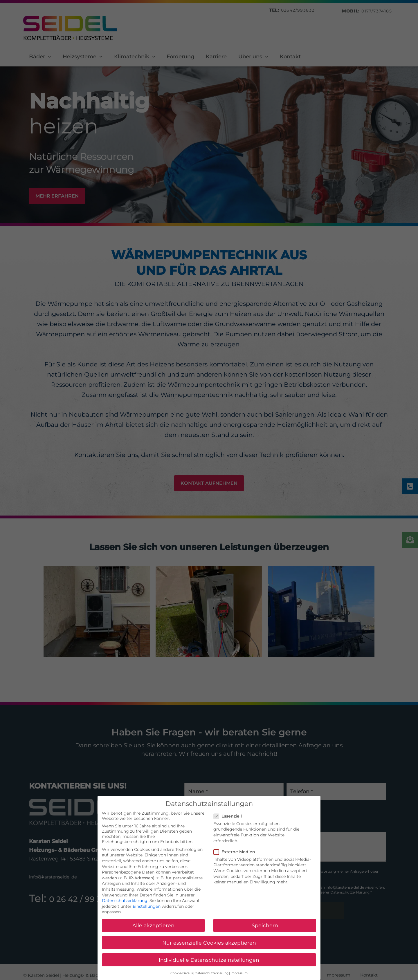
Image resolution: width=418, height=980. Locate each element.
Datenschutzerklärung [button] (212, 976)
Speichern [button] (265, 929)
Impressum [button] (239, 976)
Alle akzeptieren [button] (153, 929)
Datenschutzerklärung (125, 904)
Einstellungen (147, 909)
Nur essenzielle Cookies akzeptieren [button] (209, 946)
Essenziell (229, 819)
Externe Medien (236, 855)
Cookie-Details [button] (182, 976)
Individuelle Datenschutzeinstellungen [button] (209, 963)
